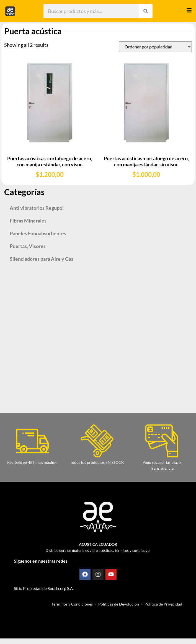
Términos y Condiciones (72, 604)
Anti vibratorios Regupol (37, 208)
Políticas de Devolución (119, 604)
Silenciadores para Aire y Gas (42, 259)
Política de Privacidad (163, 604)
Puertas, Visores (28, 246)
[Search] (146, 11)
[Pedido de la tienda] (155, 47)
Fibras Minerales (28, 221)
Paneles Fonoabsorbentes (38, 233)
